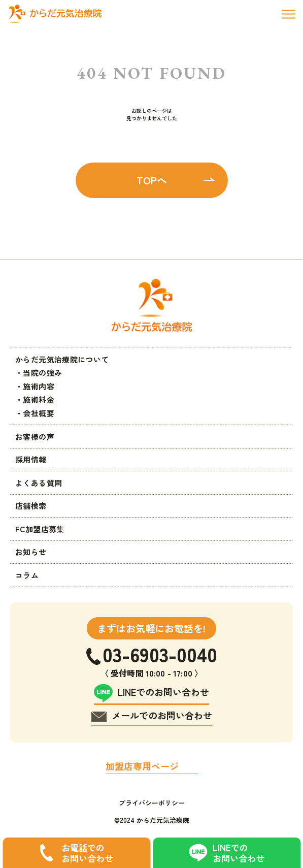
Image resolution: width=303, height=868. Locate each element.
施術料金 (39, 399)
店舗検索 (31, 506)
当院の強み (42, 373)
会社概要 (39, 413)
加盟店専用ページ (142, 766)
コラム (27, 575)
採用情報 (31, 459)
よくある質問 (39, 483)
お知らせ (31, 552)
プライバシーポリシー (152, 803)
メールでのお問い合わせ (162, 715)
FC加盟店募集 (40, 529)
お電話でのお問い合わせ (87, 853)
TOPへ (152, 180)
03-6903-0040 (160, 654)
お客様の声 (35, 437)
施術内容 (39, 386)
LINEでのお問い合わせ (239, 853)
